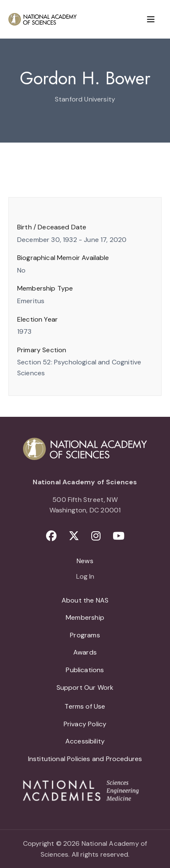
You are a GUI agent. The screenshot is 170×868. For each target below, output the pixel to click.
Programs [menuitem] (85, 635)
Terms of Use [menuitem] (85, 706)
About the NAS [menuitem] (85, 600)
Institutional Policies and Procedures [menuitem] (85, 759)
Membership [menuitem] (85, 617)
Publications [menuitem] (85, 670)
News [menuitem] (85, 561)
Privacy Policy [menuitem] (85, 724)
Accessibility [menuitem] (85, 741)
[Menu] (151, 19)
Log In (85, 577)
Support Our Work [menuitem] (85, 687)
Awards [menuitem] (85, 652)
